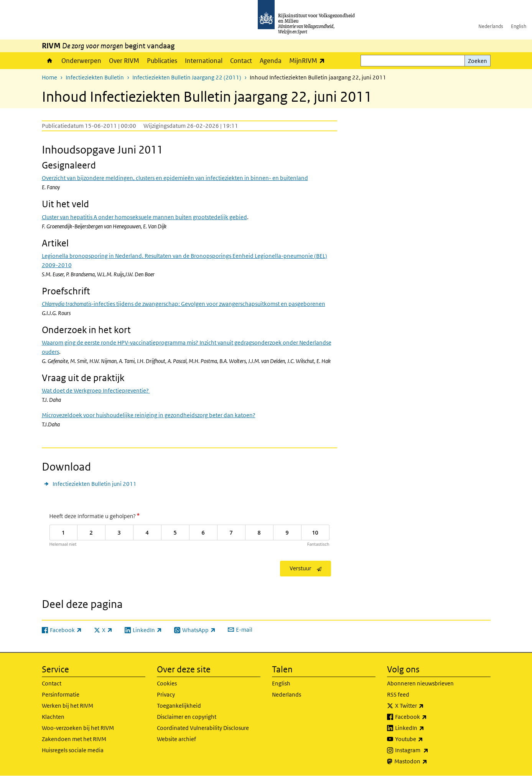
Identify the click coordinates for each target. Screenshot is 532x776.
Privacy (166, 694)
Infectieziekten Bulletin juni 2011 (95, 484)
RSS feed (398, 694)
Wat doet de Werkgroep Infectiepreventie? (96, 390)
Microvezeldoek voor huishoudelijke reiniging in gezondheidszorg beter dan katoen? (149, 415)
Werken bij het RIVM (68, 706)
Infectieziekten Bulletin (95, 77)
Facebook (428, 717)
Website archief (176, 739)
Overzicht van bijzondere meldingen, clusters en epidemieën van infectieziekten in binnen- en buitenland (175, 178)
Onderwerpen (81, 61)
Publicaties (162, 61)
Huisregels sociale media (73, 750)
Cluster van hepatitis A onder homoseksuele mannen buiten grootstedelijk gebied (144, 217)
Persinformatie (61, 694)
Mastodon (428, 761)
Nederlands (491, 26)
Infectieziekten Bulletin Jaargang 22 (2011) (187, 77)
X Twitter (426, 706)
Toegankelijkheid (179, 706)
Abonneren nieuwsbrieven (420, 683)
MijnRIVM (309, 60)
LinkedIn (427, 728)
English (519, 26)
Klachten (53, 717)
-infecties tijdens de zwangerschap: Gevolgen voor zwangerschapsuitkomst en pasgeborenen (184, 304)
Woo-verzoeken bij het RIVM (78, 728)
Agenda (271, 61)
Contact (241, 61)
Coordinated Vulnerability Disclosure (203, 728)
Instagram (429, 750)
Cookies (167, 683)
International (204, 61)
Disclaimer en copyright (187, 717)
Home (50, 61)
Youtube (426, 739)
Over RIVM (124, 61)
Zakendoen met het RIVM (74, 739)
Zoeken (478, 61)
